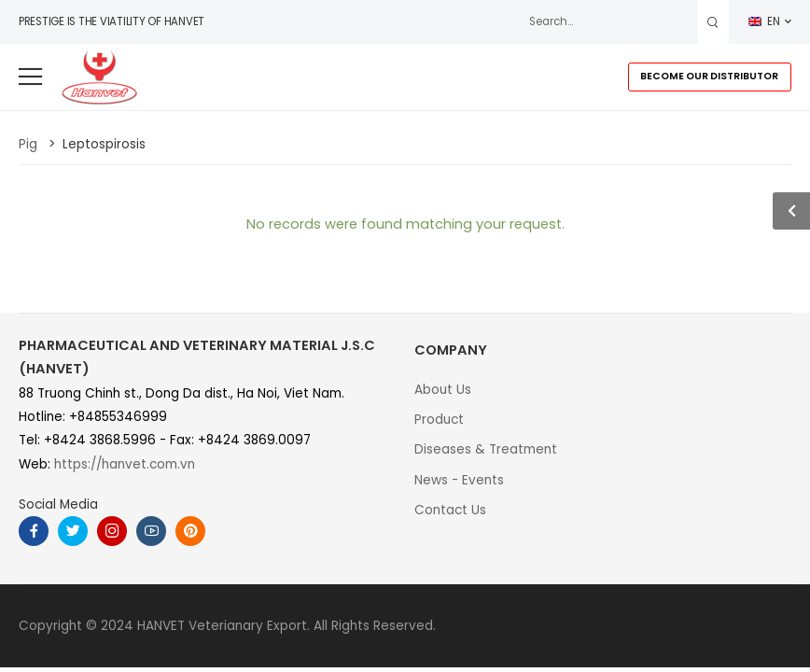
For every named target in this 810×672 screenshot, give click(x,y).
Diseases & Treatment (486, 449)
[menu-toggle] (30, 77)
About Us (443, 390)
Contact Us (450, 510)
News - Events (459, 480)
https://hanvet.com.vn (125, 464)
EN (764, 21)
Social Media (58, 504)
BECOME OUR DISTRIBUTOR (709, 76)
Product (439, 420)
